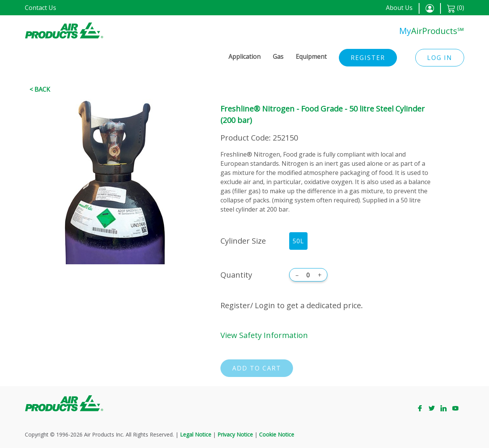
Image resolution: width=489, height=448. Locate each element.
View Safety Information (264, 335)
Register (368, 58)
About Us (399, 8)
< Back (40, 89)
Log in (440, 58)
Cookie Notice (277, 434)
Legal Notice (196, 434)
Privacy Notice (235, 434)
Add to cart (257, 368)
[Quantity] (308, 275)
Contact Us (40, 8)
